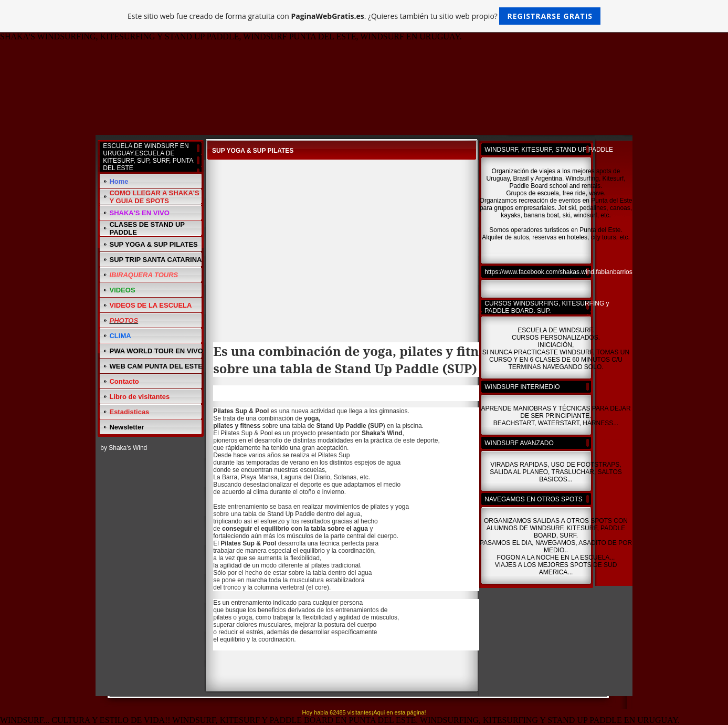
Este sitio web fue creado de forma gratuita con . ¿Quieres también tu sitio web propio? (364, 16)
